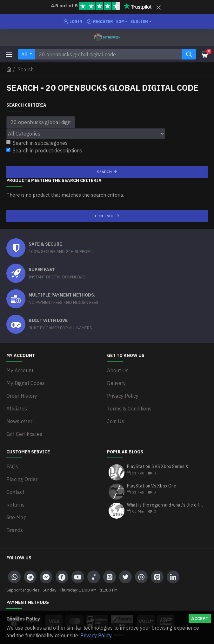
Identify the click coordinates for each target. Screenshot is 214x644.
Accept (200, 619)
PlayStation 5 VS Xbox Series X (158, 467)
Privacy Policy (96, 635)
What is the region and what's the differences (165, 505)
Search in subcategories (37, 143)
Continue (104, 216)
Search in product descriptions (44, 150)
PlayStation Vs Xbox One (152, 486)
